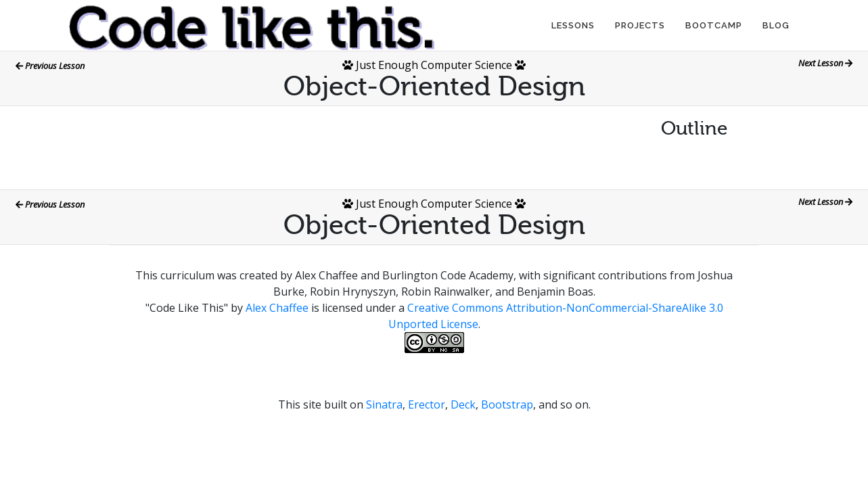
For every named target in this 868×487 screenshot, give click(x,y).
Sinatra (384, 404)
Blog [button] (776, 25)
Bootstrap (507, 404)
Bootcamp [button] (714, 25)
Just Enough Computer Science (434, 65)
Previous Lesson (50, 66)
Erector (427, 404)
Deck (463, 404)
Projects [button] (640, 25)
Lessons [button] (573, 25)
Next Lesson (825, 63)
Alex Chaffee (277, 308)
